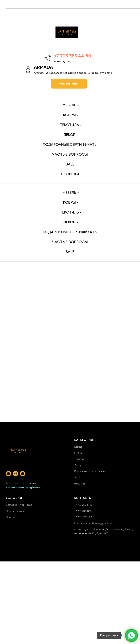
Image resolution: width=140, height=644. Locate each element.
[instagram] (8, 474)
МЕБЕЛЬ (69, 105)
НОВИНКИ (70, 174)
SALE (70, 164)
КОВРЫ (69, 115)
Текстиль (80, 459)
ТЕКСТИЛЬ (69, 125)
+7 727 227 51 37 (83, 505)
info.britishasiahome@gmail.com (94, 524)
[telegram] (16, 474)
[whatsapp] (23, 474)
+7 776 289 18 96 (83, 511)
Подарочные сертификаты (90, 471)
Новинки (80, 484)
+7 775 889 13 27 (83, 517)
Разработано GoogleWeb (23, 488)
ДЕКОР (69, 135)
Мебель (79, 453)
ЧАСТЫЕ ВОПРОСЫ (70, 155)
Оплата (10, 517)
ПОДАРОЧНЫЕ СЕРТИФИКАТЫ (70, 145)
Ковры (78, 447)
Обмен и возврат (16, 511)
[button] (69, 84)
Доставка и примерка (19, 505)
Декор (78, 465)
